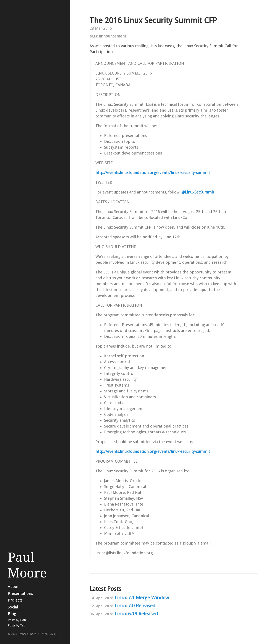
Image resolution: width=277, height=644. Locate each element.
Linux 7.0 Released (135, 606)
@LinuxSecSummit (198, 192)
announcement (113, 36)
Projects (15, 600)
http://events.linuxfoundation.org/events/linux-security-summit (153, 173)
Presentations (20, 593)
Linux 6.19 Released (136, 614)
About (13, 586)
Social (13, 607)
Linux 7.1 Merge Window (142, 598)
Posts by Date (17, 620)
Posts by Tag (17, 625)
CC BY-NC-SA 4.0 (47, 634)
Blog (12, 614)
